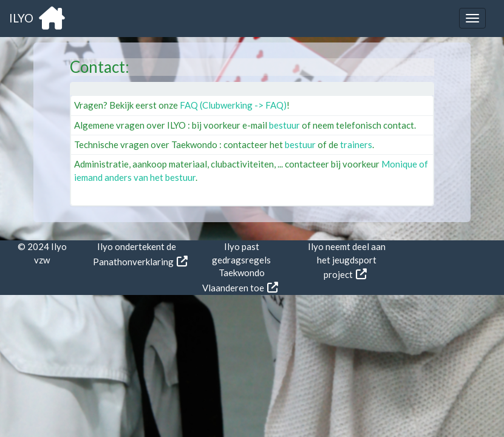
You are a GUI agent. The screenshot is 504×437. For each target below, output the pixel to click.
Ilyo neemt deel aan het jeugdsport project (347, 260)
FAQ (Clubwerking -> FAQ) (233, 105)
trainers (356, 144)
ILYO (37, 18)
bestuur (284, 125)
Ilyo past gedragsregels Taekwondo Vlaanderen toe (237, 267)
